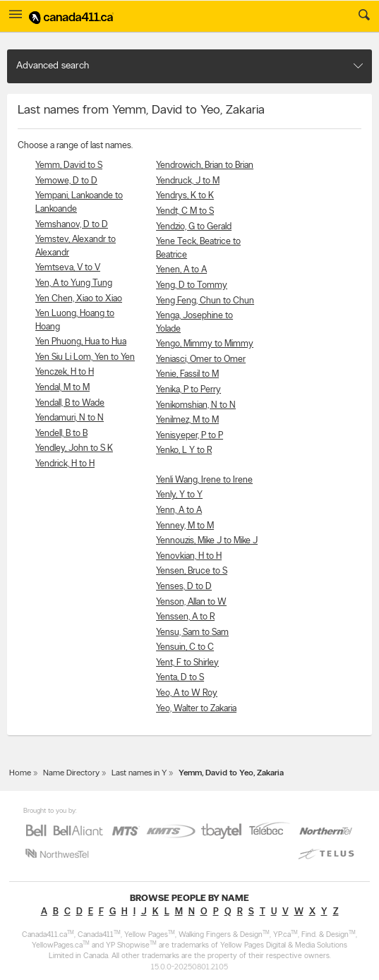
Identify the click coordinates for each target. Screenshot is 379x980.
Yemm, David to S (69, 165)
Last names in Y (139, 773)
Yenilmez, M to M (187, 420)
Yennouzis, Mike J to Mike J (207, 541)
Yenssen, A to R (185, 617)
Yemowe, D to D (66, 181)
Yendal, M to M (62, 388)
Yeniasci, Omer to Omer (201, 359)
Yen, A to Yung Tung (74, 283)
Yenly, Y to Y (179, 495)
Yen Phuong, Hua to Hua (81, 342)
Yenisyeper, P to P (189, 436)
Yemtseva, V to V (68, 268)
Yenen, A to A (181, 270)
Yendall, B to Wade (70, 403)
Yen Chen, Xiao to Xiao (79, 299)
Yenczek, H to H (65, 372)
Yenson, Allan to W (191, 602)
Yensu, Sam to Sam (192, 633)
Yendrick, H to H (65, 464)
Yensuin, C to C (185, 647)
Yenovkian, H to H (189, 556)
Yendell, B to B (61, 434)
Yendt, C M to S (185, 211)
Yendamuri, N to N (70, 418)
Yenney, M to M (185, 526)
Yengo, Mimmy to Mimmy (205, 344)
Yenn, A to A (179, 510)
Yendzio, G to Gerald (194, 227)
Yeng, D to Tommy (192, 285)
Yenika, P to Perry (188, 390)
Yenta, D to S (180, 678)
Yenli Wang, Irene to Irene (204, 480)
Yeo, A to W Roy (187, 693)
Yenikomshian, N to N (196, 405)
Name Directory (71, 773)
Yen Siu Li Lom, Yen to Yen (85, 357)
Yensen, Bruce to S (192, 571)
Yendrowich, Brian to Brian (205, 165)
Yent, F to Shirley (187, 663)
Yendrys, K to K (185, 196)
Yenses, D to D (184, 587)
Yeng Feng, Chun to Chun (205, 301)
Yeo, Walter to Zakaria (196, 709)
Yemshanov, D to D (72, 225)
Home (20, 773)
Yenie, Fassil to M (187, 374)
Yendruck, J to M (188, 181)
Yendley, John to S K (74, 448)
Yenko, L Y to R (184, 450)
